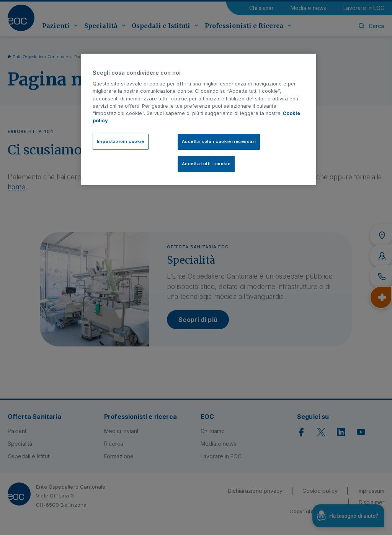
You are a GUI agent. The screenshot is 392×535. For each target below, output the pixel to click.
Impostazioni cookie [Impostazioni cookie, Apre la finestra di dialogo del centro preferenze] (121, 141)
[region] (199, 120)
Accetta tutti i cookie (206, 164)
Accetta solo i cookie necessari (219, 141)
